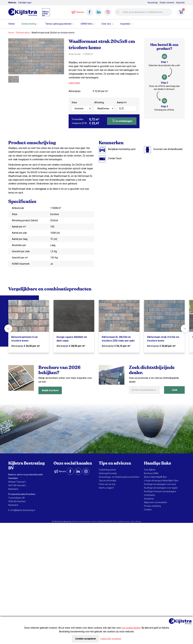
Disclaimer (149, 499)
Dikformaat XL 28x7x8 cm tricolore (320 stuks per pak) (118, 339)
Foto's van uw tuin (107, 484)
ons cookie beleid (131, 628)
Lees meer (74, 83)
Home (11, 24)
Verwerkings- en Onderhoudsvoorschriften (119, 477)
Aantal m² (122, 102)
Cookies (148, 510)
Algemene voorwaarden (156, 502)
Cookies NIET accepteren (112, 639)
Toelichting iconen (107, 470)
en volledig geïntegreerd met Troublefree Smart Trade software (118, 522)
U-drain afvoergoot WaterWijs (161, 481)
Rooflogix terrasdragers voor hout (160, 484)
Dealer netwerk (167, 3)
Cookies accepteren (85, 639)
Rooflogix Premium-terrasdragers (160, 491)
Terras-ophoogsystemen (58, 24)
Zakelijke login (25, 3)
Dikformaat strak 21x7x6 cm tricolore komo (163, 339)
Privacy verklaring (152, 506)
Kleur (74, 102)
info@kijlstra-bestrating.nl (23, 510)
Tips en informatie (108, 481)
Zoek (174, 390)
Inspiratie (180, 3)
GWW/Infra (86, 24)
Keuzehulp (153, 3)
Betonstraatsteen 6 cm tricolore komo (25, 339)
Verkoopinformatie (108, 473)
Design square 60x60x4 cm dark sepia (72, 339)
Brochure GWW (151, 473)
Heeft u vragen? (106, 488)
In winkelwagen (122, 121)
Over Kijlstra (150, 470)
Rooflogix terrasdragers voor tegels (161, 488)
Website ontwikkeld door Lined (83, 522)
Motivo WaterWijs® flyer (155, 477)
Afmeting (99, 102)
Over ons (106, 24)
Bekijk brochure (51, 390)
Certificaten (150, 495)
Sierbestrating (29, 24)
